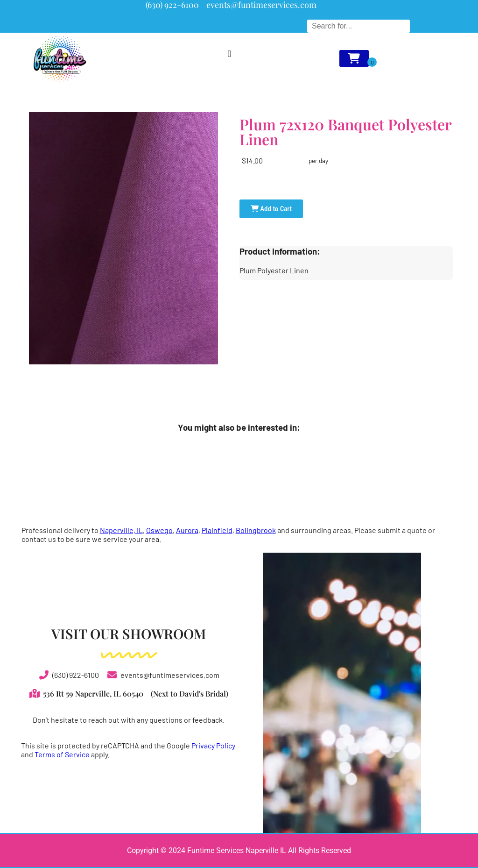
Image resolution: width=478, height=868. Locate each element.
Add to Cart (271, 209)
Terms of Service (62, 754)
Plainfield (217, 530)
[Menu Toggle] (229, 54)
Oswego (159, 530)
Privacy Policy (213, 745)
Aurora (187, 530)
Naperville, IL (121, 530)
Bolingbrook (256, 530)
